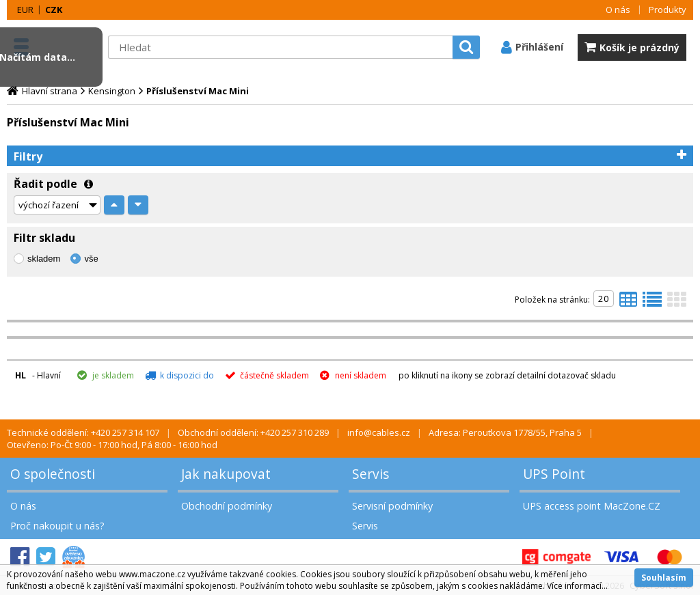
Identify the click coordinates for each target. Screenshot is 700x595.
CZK (54, 10)
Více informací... (577, 586)
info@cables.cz (379, 432)
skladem (44, 259)
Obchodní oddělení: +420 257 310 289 (253, 432)
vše (91, 259)
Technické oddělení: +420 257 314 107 (83, 432)
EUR (25, 10)
